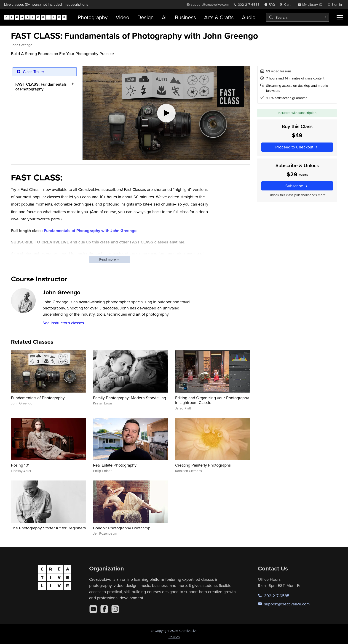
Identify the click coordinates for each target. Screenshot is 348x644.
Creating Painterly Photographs (203, 465)
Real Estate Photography (115, 465)
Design (146, 17)
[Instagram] (115, 609)
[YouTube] (93, 609)
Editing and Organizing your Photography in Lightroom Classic (212, 400)
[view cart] (286, 4)
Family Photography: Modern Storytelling (130, 398)
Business (185, 17)
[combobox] (298, 17)
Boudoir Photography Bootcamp (122, 528)
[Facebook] (104, 609)
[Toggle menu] (340, 17)
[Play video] (166, 113)
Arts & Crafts (219, 17)
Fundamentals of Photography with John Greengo (90, 231)
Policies (174, 637)
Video (122, 17)
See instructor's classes (63, 323)
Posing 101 (20, 465)
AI (164, 17)
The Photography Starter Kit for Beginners (48, 528)
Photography (93, 17)
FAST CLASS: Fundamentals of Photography (41, 86)
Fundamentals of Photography (38, 398)
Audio (249, 17)
